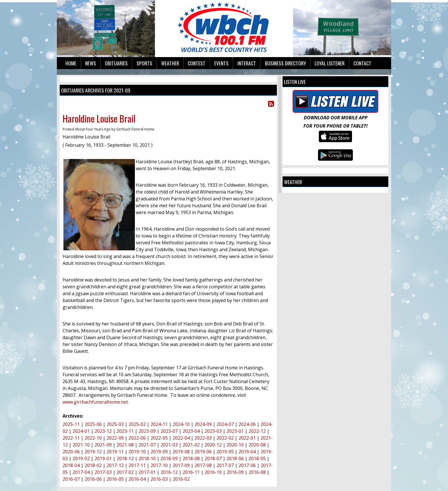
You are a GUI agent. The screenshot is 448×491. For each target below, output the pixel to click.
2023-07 (169, 431)
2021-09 (103, 445)
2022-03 (203, 438)
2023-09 (147, 431)
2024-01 (81, 431)
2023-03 (213, 431)
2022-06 (137, 438)
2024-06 (247, 424)
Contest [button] (197, 63)
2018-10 (147, 458)
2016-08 (257, 472)
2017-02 (125, 472)
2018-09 (169, 458)
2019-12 (93, 452)
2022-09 (115, 438)
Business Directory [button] (285, 63)
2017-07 (225, 465)
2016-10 (213, 472)
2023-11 (125, 431)
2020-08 (257, 445)
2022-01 (247, 438)
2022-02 (225, 438)
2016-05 (115, 479)
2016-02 (181, 479)
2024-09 (203, 424)
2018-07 (213, 458)
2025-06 (93, 424)
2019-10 (137, 452)
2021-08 (125, 445)
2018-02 (93, 465)
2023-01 (235, 431)
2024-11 (159, 424)
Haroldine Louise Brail (99, 118)
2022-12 (257, 431)
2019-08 (181, 452)
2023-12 (103, 431)
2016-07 (71, 479)
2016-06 (93, 479)
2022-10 (93, 438)
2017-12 (115, 465)
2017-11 (137, 465)
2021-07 (147, 445)
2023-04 (191, 431)
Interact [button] (247, 63)
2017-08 (203, 465)
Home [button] (71, 63)
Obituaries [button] (116, 63)
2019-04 (247, 452)
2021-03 (169, 445)
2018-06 (235, 458)
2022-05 (159, 438)
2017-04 (81, 472)
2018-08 (191, 458)
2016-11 (191, 472)
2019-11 (115, 452)
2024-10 (181, 424)
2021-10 (81, 445)
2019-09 (159, 452)
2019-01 (103, 458)
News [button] (91, 63)
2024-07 (225, 424)
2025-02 (137, 424)
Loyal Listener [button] (330, 63)
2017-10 (159, 465)
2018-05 (257, 458)
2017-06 (247, 465)
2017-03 (103, 472)
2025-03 (115, 424)
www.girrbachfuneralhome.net (95, 402)
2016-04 (137, 479)
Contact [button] (362, 63)
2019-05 (225, 452)
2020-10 (235, 445)
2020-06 (71, 452)
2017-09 (181, 465)
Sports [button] (144, 63)
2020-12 (213, 445)
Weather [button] (170, 63)
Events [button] (221, 63)
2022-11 (71, 438)
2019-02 (81, 458)
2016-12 (169, 472)
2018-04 (71, 465)
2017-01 (147, 472)
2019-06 (203, 452)
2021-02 (191, 445)
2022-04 (181, 438)
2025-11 (71, 424)
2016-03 (159, 479)
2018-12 (125, 458)
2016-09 (235, 472)
